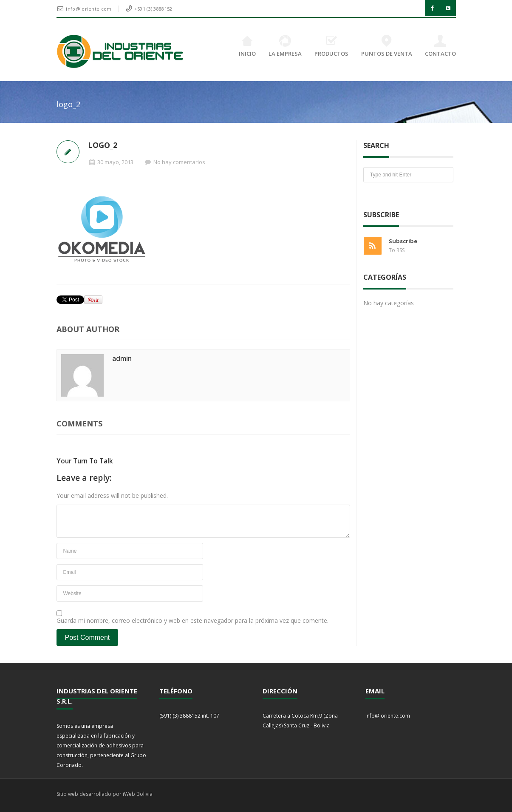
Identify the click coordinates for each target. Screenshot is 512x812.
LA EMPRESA (285, 46)
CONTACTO (440, 46)
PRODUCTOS (331, 46)
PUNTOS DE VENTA (387, 46)
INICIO (247, 46)
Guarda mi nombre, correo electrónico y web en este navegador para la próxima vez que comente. (192, 620)
